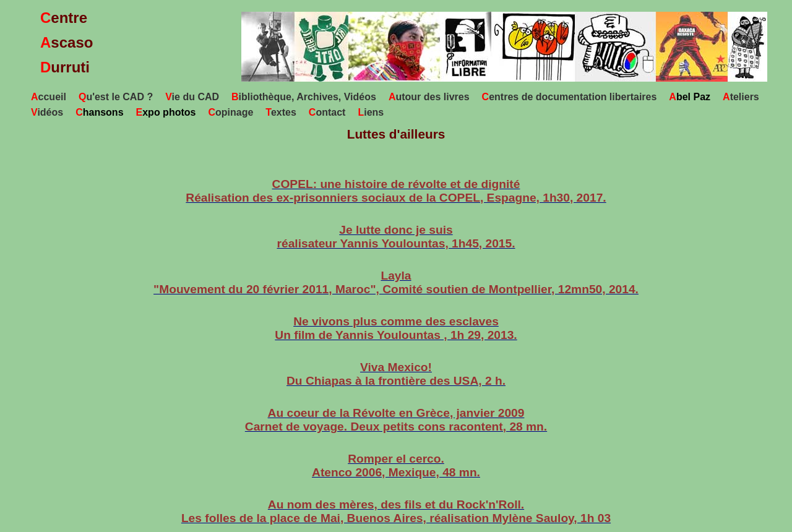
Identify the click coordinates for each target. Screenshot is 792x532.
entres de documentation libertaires (570, 97)
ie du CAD (192, 97)
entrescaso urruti (67, 42)
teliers (741, 97)
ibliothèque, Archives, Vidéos (304, 97)
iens (371, 112)
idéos (47, 112)
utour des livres (429, 97)
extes (281, 112)
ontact (327, 112)
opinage (230, 112)
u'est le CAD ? (116, 97)
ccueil (49, 97)
